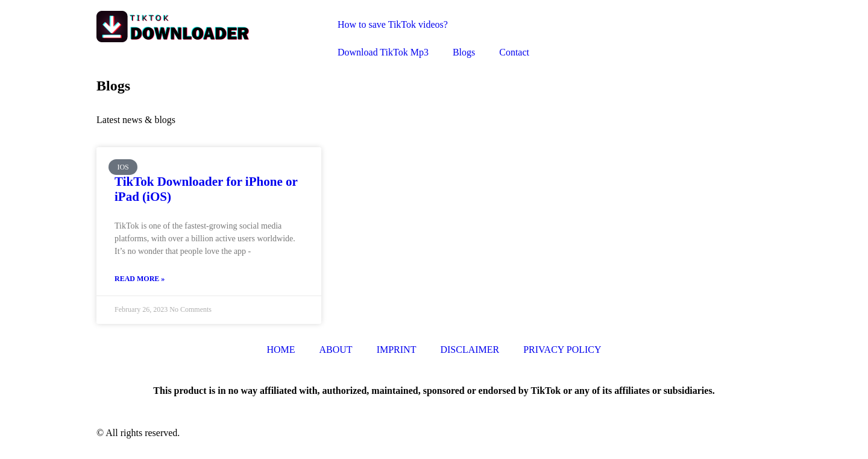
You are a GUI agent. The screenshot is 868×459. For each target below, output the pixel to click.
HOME (281, 350)
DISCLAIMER (470, 350)
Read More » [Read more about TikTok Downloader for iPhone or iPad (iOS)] (140, 279)
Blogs (464, 52)
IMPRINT (397, 350)
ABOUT (336, 350)
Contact (514, 52)
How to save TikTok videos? (393, 24)
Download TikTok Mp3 (383, 52)
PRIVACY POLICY (562, 350)
